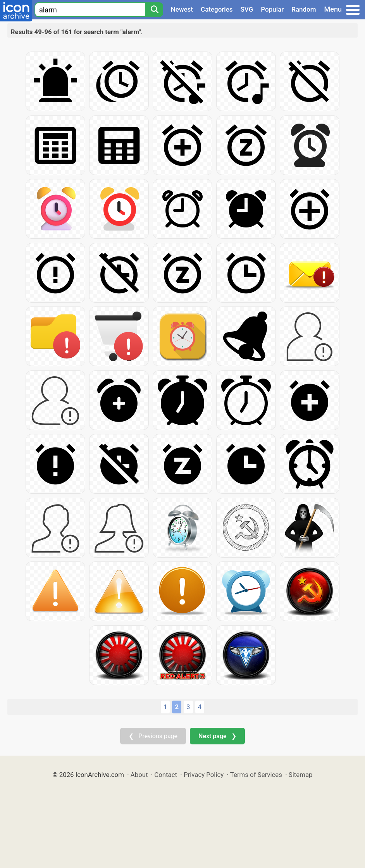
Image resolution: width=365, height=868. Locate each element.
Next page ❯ (217, 736)
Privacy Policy (204, 775)
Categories (217, 9)
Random (304, 9)
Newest (182, 9)
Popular (272, 9)
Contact (166, 775)
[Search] (154, 10)
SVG (247, 9)
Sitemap (301, 775)
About (139, 775)
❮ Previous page (153, 736)
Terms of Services (256, 775)
